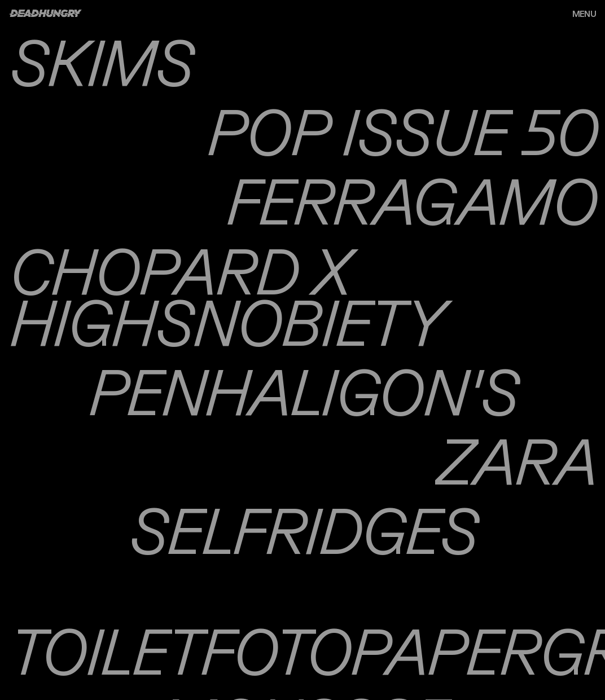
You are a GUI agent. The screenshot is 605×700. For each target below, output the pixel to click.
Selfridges (302, 530)
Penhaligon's (302, 391)
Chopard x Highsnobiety (226, 296)
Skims (100, 62)
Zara (516, 461)
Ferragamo (411, 201)
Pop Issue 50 (401, 131)
